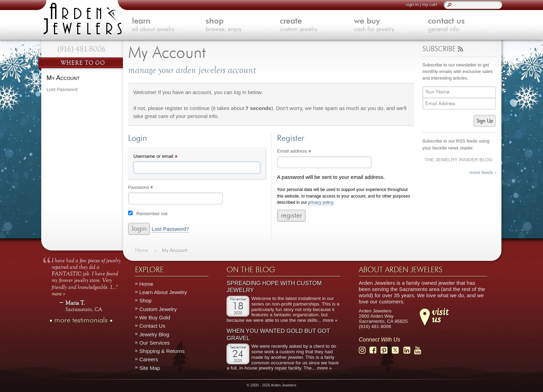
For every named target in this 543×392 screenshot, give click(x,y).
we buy (391, 25)
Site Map (150, 368)
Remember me (152, 214)
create (317, 25)
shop (243, 25)
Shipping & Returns (162, 351)
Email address (304, 152)
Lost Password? (170, 229)
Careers (149, 360)
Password (150, 188)
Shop (145, 301)
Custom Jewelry (158, 309)
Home (146, 284)
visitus (440, 315)
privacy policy (321, 203)
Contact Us (152, 326)
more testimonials (81, 320)
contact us (465, 25)
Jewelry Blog (154, 334)
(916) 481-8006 (82, 49)
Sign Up (485, 121)
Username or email (165, 157)
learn (169, 25)
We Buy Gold (155, 317)
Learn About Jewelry (163, 292)
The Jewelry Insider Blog (459, 160)
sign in (412, 4)
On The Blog (251, 270)
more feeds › (483, 172)
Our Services (154, 343)
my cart (429, 4)
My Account (63, 78)
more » (58, 293)
